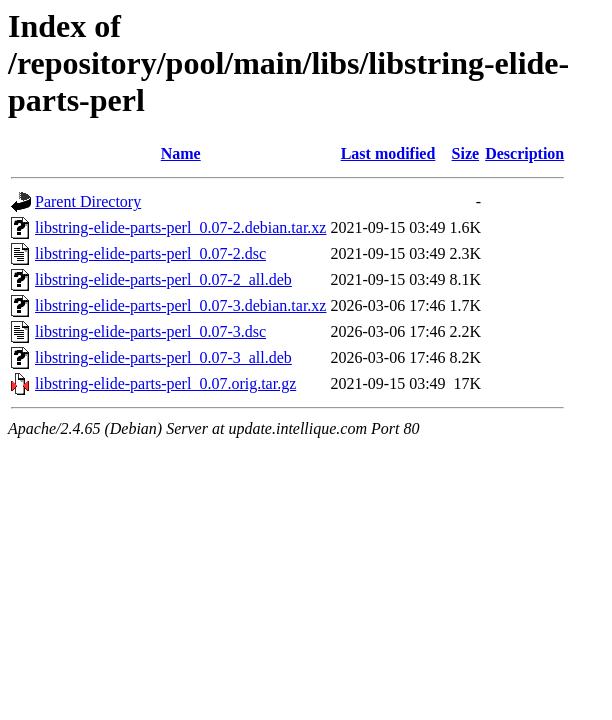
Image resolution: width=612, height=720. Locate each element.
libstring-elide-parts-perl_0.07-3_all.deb (163, 357)
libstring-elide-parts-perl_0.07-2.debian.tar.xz (180, 227)
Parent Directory (88, 201)
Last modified (388, 153)
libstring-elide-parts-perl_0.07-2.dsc (150, 253)
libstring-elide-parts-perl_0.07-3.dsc (150, 331)
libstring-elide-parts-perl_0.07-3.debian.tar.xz (180, 305)
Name (181, 153)
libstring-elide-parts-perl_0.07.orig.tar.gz (165, 383)
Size (466, 153)
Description (524, 153)
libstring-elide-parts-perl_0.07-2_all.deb (163, 279)
